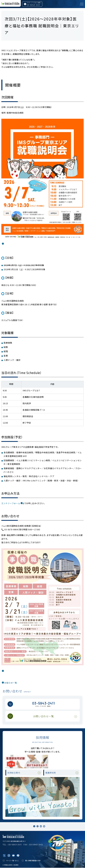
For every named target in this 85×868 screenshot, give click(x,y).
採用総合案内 (14, 773)
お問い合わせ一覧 (44, 716)
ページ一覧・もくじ (13, 861)
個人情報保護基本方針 (33, 861)
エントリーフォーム (11, 503)
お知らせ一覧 (11, 683)
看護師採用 (51, 773)
